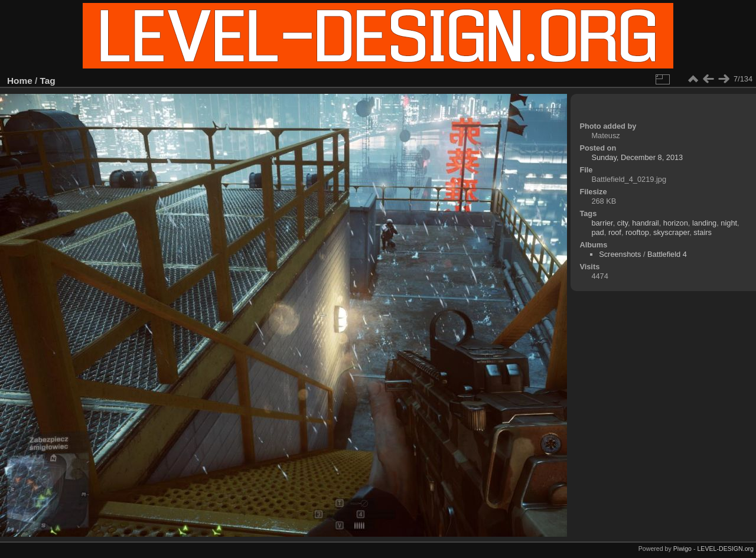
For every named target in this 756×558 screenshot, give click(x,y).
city (623, 223)
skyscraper (671, 232)
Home (20, 81)
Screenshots (620, 254)
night (729, 223)
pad (597, 232)
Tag (48, 81)
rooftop (637, 232)
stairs (703, 232)
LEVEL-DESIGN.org (725, 549)
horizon (676, 223)
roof (615, 232)
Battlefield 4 (667, 254)
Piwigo (682, 549)
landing (704, 223)
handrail (646, 223)
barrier (602, 223)
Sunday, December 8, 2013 (637, 157)
